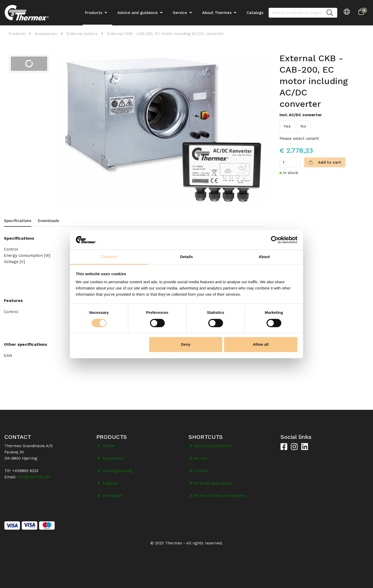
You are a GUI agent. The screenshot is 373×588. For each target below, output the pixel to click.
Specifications (18, 221)
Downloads (48, 221)
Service (180, 13)
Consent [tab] (109, 257)
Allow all (261, 345)
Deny (186, 345)
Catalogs (255, 13)
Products (17, 34)
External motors (82, 34)
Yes (287, 126)
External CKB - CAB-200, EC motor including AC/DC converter (166, 34)
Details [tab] (186, 257)
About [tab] (264, 257)
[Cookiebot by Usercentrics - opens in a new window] (275, 240)
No (303, 126)
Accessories (46, 34)
